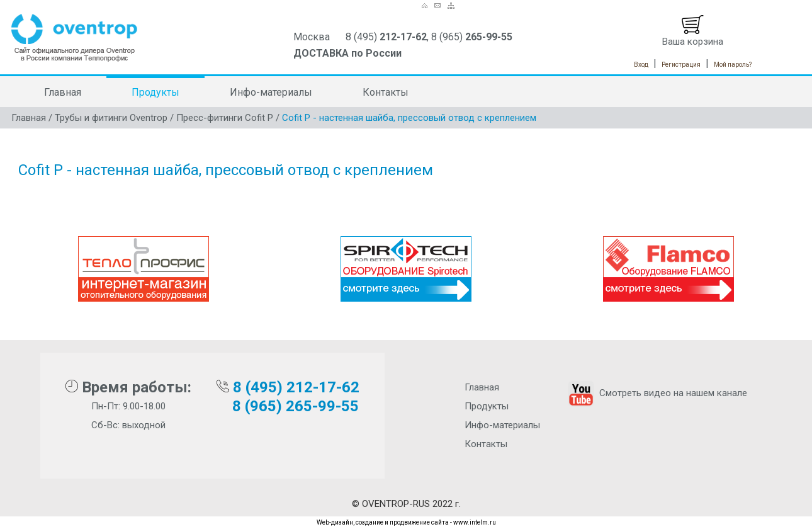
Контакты (386, 92)
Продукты (155, 92)
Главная (63, 92)
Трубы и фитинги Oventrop (111, 118)
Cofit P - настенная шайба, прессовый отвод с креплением (409, 118)
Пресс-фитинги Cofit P (225, 118)
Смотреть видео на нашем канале (656, 393)
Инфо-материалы (271, 92)
